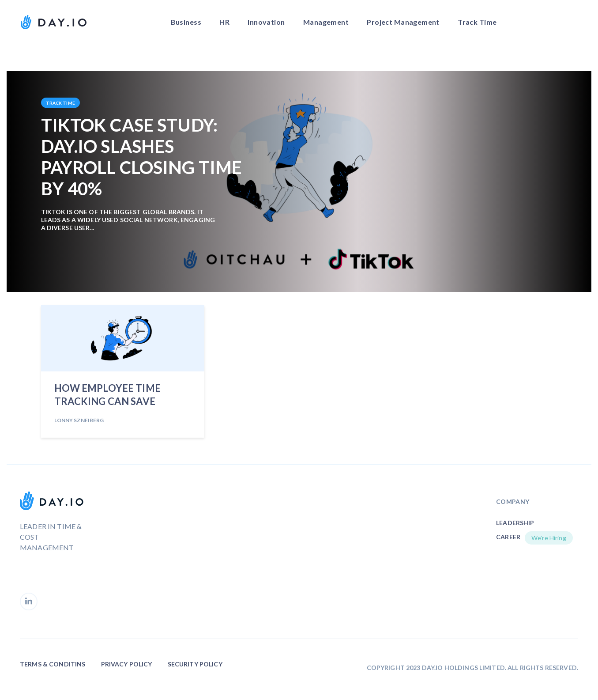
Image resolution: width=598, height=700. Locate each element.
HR (224, 22)
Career (508, 537)
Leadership (515, 523)
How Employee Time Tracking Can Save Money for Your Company (107, 396)
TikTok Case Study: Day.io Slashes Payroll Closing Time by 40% (142, 157)
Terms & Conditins (53, 664)
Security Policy (195, 664)
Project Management (403, 22)
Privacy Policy (127, 664)
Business (186, 22)
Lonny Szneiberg (79, 420)
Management (326, 22)
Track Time (477, 22)
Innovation (266, 22)
